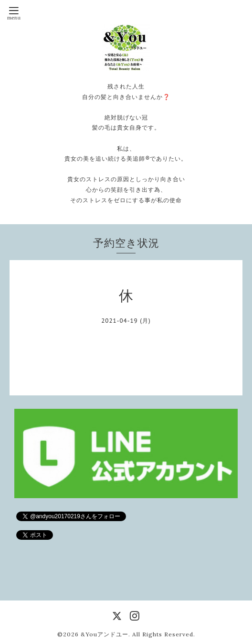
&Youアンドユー (105, 634)
